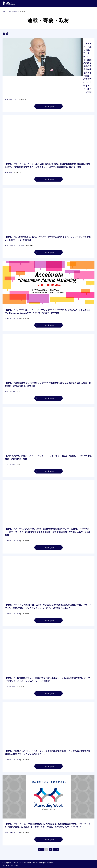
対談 (7, 245)
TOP (4, 12)
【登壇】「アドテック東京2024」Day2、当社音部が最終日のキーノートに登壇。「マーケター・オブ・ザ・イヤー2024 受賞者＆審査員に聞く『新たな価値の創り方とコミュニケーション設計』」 (48, 532)
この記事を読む (48, 106)
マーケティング (15, 245)
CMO (15, 100)
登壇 (11, 100)
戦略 (7, 100)
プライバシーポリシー (10, 865)
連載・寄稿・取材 (14, 12)
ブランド (12, 391)
